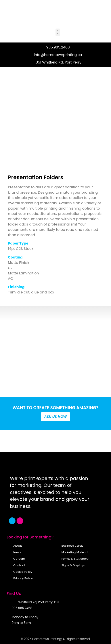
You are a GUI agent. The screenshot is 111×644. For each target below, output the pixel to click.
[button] (58, 32)
